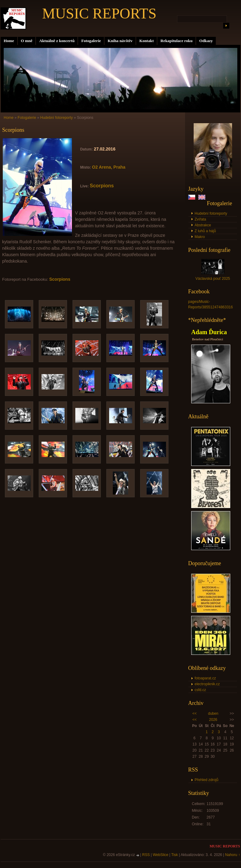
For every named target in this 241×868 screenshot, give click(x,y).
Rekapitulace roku (176, 41)
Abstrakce (203, 225)
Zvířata (200, 219)
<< (195, 714)
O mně (27, 41)
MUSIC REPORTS (99, 13)
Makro (200, 237)
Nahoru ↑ (233, 855)
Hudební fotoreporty (211, 213)
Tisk (175, 855)
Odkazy (206, 41)
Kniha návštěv (120, 41)
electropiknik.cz (207, 684)
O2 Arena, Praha (109, 167)
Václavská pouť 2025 (213, 279)
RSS (146, 855)
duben (213, 714)
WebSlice (160, 855)
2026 (213, 720)
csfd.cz (200, 690)
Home (9, 41)
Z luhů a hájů (205, 231)
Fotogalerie (91, 41)
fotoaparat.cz (205, 678)
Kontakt (146, 41)
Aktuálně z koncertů (57, 41)
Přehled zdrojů (206, 780)
